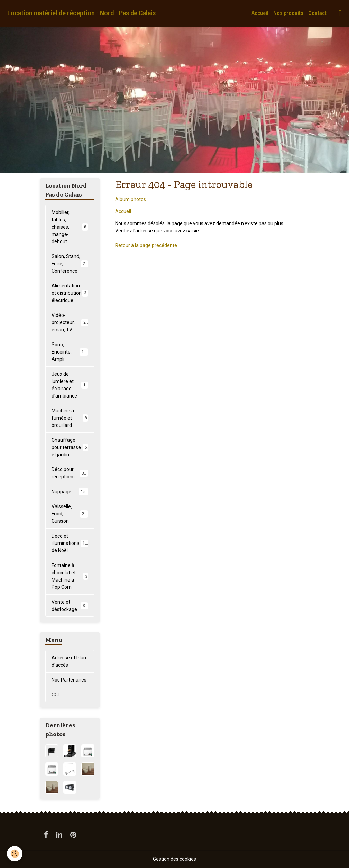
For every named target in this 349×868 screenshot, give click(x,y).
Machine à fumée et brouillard (70, 418)
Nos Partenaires (69, 680)
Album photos (131, 199)
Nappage (70, 492)
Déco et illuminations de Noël (71, 543)
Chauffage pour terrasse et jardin (70, 447)
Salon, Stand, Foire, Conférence (71, 264)
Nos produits (288, 13)
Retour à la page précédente (146, 245)
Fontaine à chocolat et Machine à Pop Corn (70, 576)
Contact (317, 13)
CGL (56, 695)
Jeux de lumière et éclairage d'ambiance (71, 385)
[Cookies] (15, 854)
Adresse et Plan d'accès (69, 661)
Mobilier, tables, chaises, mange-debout (70, 227)
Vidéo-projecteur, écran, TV (70, 322)
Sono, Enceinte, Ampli (70, 352)
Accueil (260, 13)
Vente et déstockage (70, 606)
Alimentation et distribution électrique (70, 293)
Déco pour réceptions (70, 473)
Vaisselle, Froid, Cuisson (70, 514)
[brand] (81, 13)
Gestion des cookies (174, 859)
